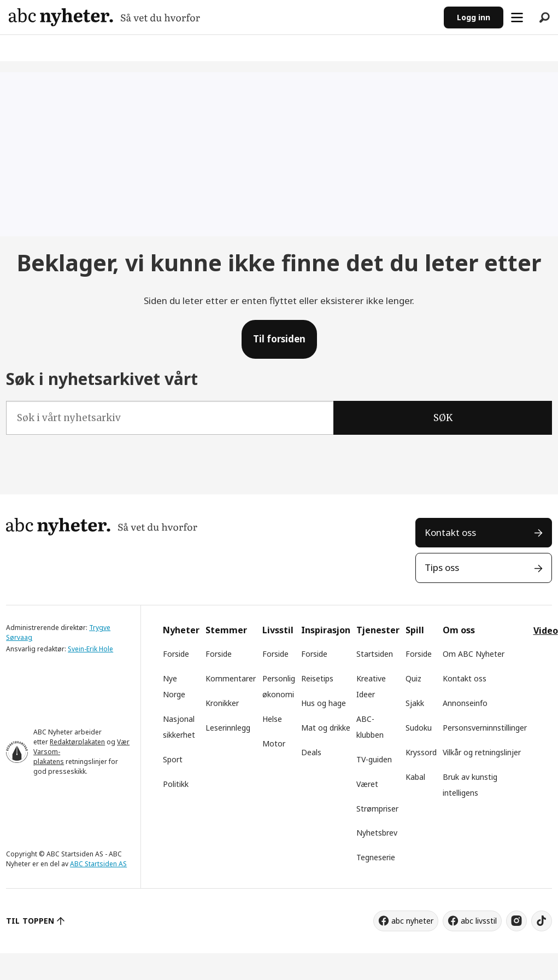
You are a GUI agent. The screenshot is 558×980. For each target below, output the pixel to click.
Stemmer (226, 630)
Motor (274, 743)
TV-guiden (374, 759)
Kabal (415, 777)
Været (367, 784)
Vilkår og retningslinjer (482, 752)
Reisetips (317, 678)
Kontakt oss (450, 532)
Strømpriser (377, 809)
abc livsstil (479, 921)
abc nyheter (412, 921)
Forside (176, 654)
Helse (272, 719)
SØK (443, 418)
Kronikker (222, 703)
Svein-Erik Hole (90, 649)
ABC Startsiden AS (98, 864)
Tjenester (378, 630)
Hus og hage (324, 703)
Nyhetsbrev (377, 833)
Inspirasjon (326, 630)
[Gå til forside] (104, 17)
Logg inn (474, 17)
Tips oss (442, 567)
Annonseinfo (465, 703)
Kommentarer (231, 678)
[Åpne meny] (517, 17)
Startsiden (375, 654)
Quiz (413, 678)
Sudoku (419, 728)
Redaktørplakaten (77, 742)
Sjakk (415, 703)
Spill (415, 630)
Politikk (176, 784)
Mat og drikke (326, 728)
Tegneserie (376, 857)
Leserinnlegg (228, 728)
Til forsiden (279, 339)
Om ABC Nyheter (474, 654)
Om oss (459, 630)
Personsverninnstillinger (485, 728)
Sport (173, 759)
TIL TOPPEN (30, 921)
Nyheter (181, 630)
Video (546, 631)
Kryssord (421, 752)
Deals (311, 752)
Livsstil (278, 630)
